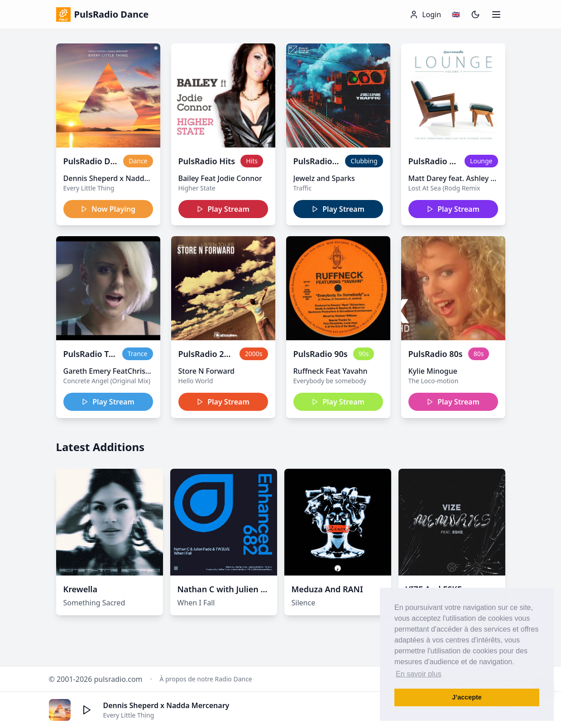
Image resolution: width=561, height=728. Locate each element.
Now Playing (108, 209)
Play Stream (223, 209)
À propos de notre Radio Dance (206, 679)
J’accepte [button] (467, 697)
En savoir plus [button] (419, 674)
